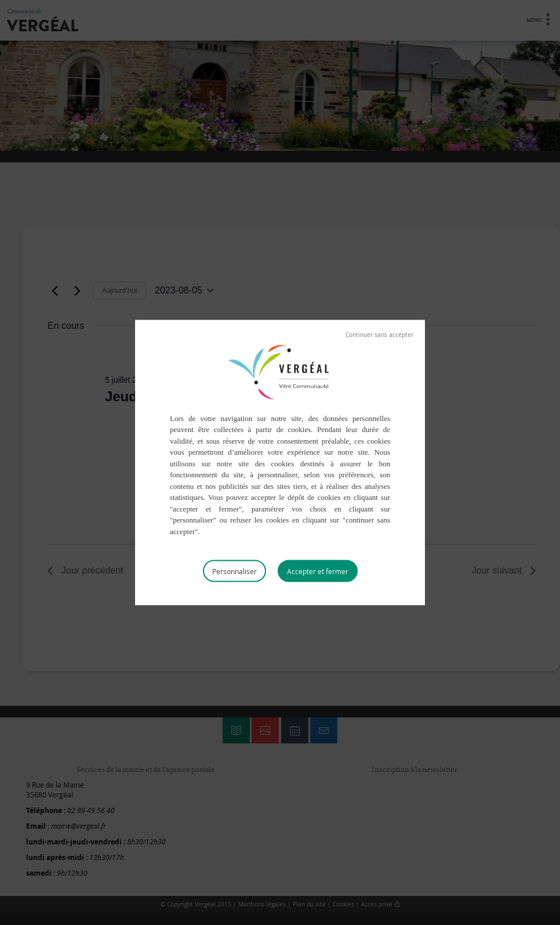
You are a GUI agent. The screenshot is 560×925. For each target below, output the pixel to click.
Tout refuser (379, 335)
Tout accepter (318, 571)
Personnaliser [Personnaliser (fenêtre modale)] (234, 571)
